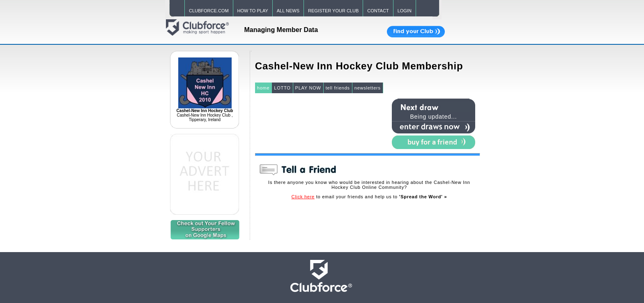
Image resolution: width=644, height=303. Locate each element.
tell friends (338, 88)
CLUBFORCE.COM (209, 11)
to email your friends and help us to (369, 197)
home (263, 88)
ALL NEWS (288, 11)
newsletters (368, 88)
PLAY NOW (308, 88)
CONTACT (378, 11)
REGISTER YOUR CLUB (333, 11)
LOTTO (282, 88)
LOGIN (405, 11)
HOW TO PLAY (253, 11)
